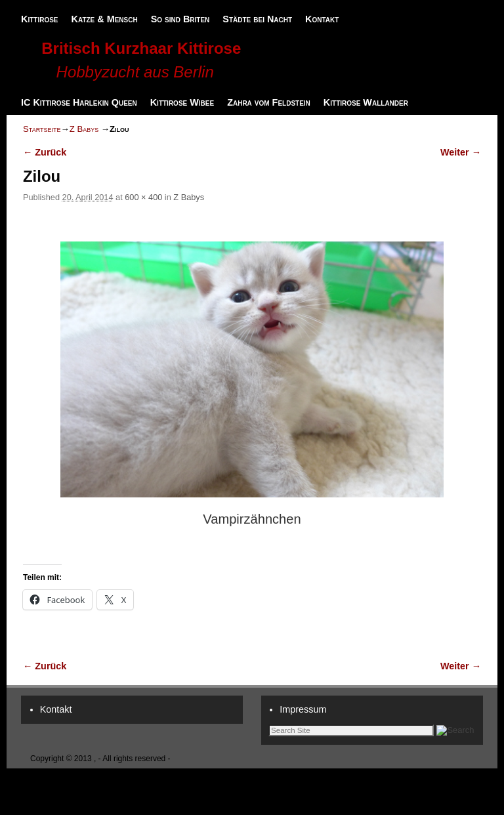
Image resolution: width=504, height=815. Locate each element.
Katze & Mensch (105, 19)
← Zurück (45, 152)
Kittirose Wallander (366, 102)
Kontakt (322, 19)
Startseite (42, 129)
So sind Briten (180, 19)
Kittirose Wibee (182, 102)
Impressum (303, 709)
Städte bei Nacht (257, 19)
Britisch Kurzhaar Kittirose (141, 48)
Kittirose (40, 19)
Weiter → (461, 152)
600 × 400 (143, 197)
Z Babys (84, 129)
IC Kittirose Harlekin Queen (79, 102)
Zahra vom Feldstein (269, 102)
